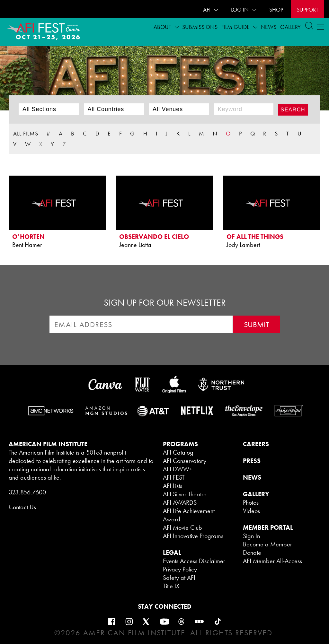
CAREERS (256, 444)
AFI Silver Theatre (185, 494)
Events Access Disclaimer (194, 561)
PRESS (252, 461)
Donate (252, 553)
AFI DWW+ (178, 469)
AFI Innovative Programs (193, 536)
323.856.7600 (27, 492)
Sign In (251, 536)
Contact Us (22, 507)
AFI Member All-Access (272, 561)
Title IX (171, 586)
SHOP (276, 9)
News (268, 27)
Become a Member (267, 544)
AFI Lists (173, 486)
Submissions (200, 27)
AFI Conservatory (185, 461)
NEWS (252, 477)
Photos (251, 502)
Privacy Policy (180, 569)
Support (307, 9)
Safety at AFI (179, 578)
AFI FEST (174, 477)
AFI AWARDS (180, 502)
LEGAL (172, 553)
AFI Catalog (178, 452)
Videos (251, 511)
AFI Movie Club (182, 527)
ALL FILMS (26, 133)
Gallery (290, 27)
